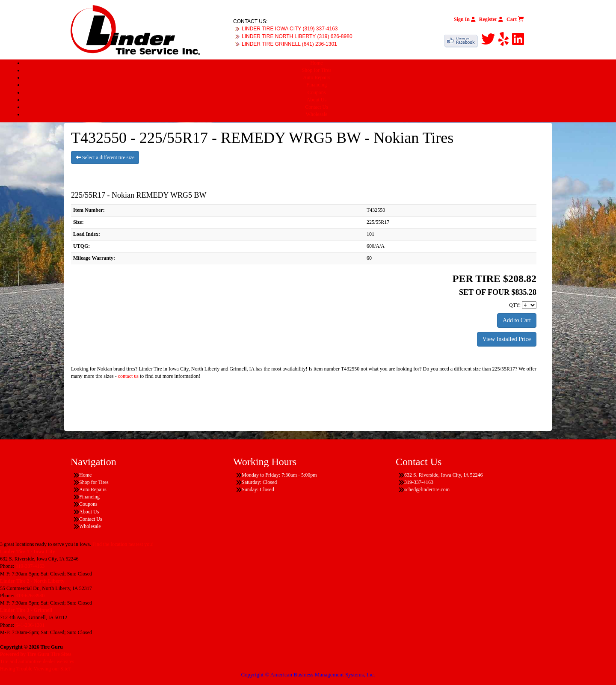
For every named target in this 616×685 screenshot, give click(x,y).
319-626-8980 (30, 596)
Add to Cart (517, 320)
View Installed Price (507, 339)
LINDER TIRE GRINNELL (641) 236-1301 (289, 44)
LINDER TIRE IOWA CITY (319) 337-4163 (290, 29)
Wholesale (317, 114)
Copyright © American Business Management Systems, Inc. (308, 675)
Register (491, 19)
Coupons (317, 92)
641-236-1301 (30, 625)
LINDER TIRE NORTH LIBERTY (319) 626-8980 (297, 36)
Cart (515, 19)
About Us (317, 100)
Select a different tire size (105, 157)
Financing (317, 85)
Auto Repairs (317, 77)
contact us (128, 376)
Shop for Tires (317, 70)
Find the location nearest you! (123, 544)
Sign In (465, 19)
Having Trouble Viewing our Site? (35, 669)
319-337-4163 (30, 566)
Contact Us (317, 107)
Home (316, 63)
